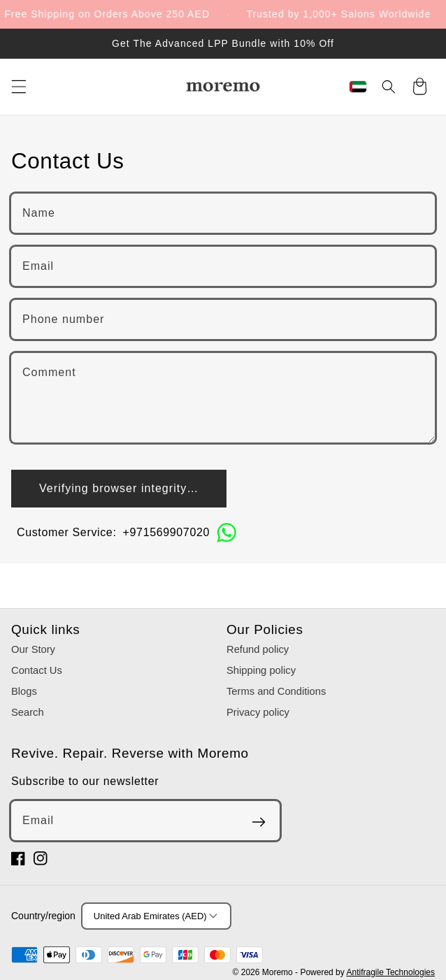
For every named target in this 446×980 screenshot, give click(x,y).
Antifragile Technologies (390, 972)
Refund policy (258, 649)
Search (28, 712)
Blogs (24, 691)
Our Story (33, 649)
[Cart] (419, 88)
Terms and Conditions (276, 691)
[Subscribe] (259, 822)
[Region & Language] (358, 87)
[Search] (389, 87)
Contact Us (37, 670)
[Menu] (19, 87)
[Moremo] (223, 87)
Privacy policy (258, 712)
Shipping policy (261, 670)
